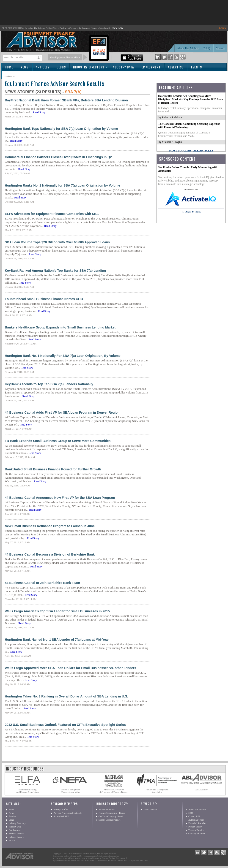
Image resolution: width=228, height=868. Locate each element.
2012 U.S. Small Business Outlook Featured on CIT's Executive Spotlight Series (65, 725)
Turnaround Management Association (157, 791)
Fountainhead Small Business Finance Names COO (44, 299)
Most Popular (180, 151)
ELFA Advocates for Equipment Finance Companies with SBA (52, 214)
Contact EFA (194, 816)
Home (9, 67)
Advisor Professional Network (68, 813)
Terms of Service (196, 830)
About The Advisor (188, 48)
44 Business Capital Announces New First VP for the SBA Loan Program (60, 498)
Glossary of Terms (197, 834)
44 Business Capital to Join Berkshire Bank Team (42, 583)
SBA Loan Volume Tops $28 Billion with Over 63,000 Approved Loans (57, 242)
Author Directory (196, 820)
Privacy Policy (195, 827)
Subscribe (14, 75)
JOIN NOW (118, 28)
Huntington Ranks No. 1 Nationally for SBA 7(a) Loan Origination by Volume (62, 185)
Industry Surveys (16, 837)
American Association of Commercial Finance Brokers (114, 791)
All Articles (203, 151)
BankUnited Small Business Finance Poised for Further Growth (53, 469)
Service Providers (107, 810)
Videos (12, 840)
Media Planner (150, 810)
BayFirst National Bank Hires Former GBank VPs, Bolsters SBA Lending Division (66, 100)
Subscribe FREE (61, 816)
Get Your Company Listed (111, 816)
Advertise (176, 67)
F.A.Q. (207, 48)
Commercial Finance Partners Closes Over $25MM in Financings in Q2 (58, 157)
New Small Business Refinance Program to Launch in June (50, 526)
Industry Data (123, 67)
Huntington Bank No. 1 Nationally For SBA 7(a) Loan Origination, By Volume (63, 356)
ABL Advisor (201, 790)
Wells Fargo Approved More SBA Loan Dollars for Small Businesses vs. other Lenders (70, 668)
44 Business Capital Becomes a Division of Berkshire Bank (50, 554)
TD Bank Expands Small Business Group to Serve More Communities (58, 441)
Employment (151, 67)
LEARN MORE (191, 212)
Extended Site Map (197, 823)
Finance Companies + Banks (112, 813)
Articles (43, 67)
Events (196, 67)
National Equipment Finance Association (71, 791)
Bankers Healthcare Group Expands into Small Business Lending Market (60, 327)
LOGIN (223, 28)
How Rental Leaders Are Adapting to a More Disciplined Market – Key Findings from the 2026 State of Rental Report (190, 99)
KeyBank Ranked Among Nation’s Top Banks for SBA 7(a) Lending (55, 271)
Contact (220, 48)
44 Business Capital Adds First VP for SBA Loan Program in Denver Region (62, 412)
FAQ (191, 813)
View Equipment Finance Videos (65, 57)
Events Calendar (16, 834)
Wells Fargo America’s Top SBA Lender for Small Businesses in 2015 (57, 611)
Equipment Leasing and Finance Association (27, 791)
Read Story (39, 112)
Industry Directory (89, 67)
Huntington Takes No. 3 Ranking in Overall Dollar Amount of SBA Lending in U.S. (66, 696)
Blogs (61, 67)
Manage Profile (61, 810)
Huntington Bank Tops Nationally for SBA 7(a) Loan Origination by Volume (61, 129)
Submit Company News (110, 820)
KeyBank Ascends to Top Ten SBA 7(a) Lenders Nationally (49, 384)
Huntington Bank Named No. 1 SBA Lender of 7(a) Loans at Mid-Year (57, 640)
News (24, 67)
